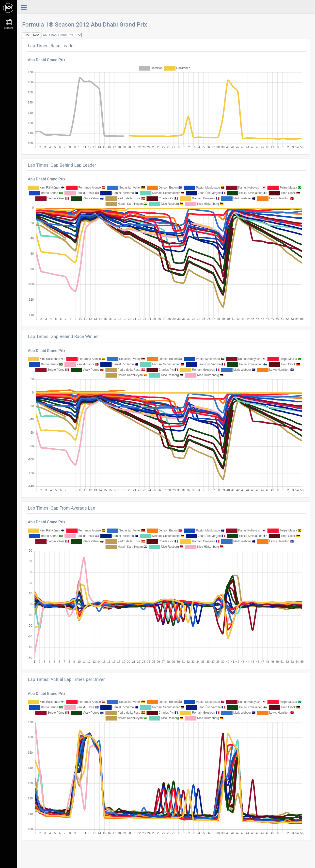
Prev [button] (27, 35)
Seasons (9, 24)
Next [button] (36, 35)
